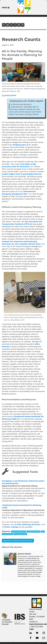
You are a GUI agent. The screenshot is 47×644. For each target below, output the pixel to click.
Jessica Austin (10, 95)
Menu (5, 8)
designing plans (19, 145)
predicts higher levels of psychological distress (22, 174)
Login (32, 629)
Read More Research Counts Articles (18, 541)
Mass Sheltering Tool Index (29, 524)
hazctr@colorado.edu (38, 624)
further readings (11, 527)
